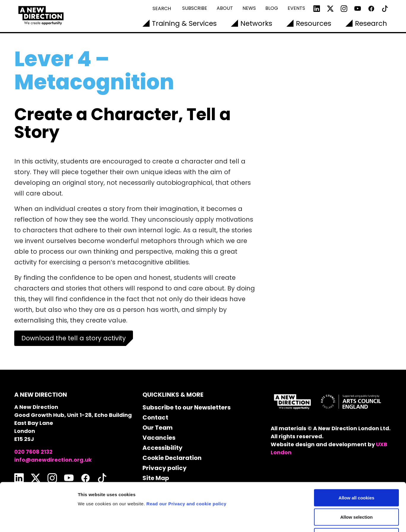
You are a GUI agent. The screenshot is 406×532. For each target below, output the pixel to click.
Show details (311, 520)
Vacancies (159, 438)
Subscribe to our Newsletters (187, 407)
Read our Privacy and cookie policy (186, 460)
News (249, 8)
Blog (272, 8)
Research (371, 23)
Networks (256, 23)
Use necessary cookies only (356, 493)
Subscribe (195, 8)
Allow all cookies (357, 454)
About (225, 8)
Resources (314, 23)
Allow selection (356, 474)
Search (162, 8)
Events (296, 8)
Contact (155, 417)
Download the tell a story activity (74, 338)
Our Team (158, 428)
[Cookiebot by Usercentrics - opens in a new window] (38, 520)
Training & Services (184, 23)
